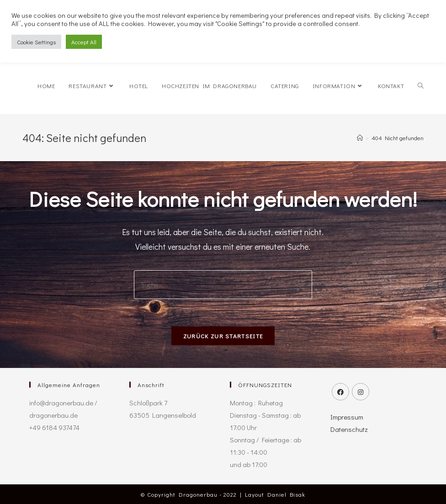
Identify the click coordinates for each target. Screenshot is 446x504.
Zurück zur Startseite (223, 336)
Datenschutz (349, 429)
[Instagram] (361, 392)
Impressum (347, 417)
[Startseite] (360, 138)
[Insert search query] (223, 285)
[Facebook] (340, 392)
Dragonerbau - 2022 (208, 494)
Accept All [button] (84, 42)
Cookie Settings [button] (36, 42)
